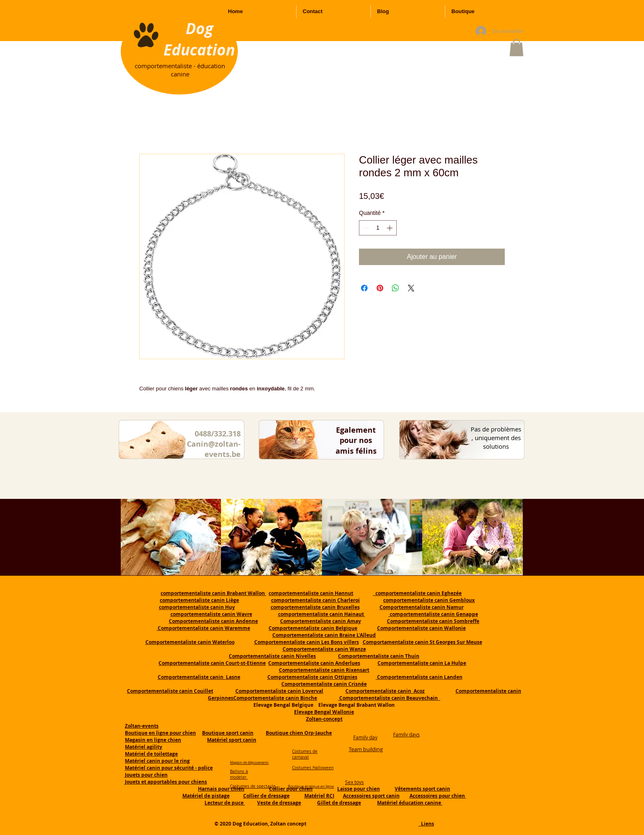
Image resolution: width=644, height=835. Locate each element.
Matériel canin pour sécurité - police (169, 768)
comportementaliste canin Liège (199, 600)
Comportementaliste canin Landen (419, 677)
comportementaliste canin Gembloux (429, 600)
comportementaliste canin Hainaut (322, 614)
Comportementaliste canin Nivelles (272, 656)
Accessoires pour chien (438, 796)
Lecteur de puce (225, 803)
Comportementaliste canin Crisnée (324, 684)
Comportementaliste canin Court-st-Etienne (212, 663)
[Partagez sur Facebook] (364, 288)
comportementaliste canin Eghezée (417, 593)
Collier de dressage (266, 796)
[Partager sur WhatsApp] (396, 288)
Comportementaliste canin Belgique (313, 628)
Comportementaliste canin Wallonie (421, 628)
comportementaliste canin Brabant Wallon (213, 593)
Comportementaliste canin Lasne (199, 677)
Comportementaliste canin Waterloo (190, 642)
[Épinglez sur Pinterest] (380, 288)
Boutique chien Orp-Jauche (299, 733)
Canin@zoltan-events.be (214, 449)
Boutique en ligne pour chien (160, 733)
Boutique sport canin (228, 733)
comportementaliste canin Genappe (433, 614)
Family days (406, 734)
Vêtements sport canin (422, 789)
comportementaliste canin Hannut (311, 593)
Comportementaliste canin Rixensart (324, 670)
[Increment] (390, 228)
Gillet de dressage (339, 803)
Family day (365, 737)
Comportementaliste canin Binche (275, 698)
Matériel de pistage (206, 796)
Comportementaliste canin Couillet (170, 691)
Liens (426, 824)
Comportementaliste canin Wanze (324, 649)
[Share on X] (411, 288)
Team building (366, 749)
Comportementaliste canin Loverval (279, 691)
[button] (516, 48)
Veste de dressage (279, 803)
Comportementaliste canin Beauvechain (389, 698)
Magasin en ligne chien (153, 740)
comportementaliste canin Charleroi (315, 600)
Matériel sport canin (232, 740)
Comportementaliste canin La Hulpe (422, 663)
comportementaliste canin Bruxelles (315, 607)
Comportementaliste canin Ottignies (312, 677)
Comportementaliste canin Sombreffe (433, 621)
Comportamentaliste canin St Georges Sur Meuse (422, 642)
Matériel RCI (319, 796)
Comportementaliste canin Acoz (385, 691)
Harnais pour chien (221, 789)
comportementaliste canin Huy (197, 607)
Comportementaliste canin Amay (321, 621)
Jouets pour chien (146, 775)
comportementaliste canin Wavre (211, 614)
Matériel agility (144, 747)
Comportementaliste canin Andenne (213, 621)
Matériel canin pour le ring (157, 761)
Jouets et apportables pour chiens (166, 782)
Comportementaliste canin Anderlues (314, 663)
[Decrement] (365, 228)
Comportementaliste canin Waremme (204, 628)
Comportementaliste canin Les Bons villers (307, 642)
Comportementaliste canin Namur (422, 607)
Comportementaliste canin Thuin (379, 656)
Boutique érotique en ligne (311, 787)
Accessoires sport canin (371, 796)
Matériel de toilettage (151, 754)
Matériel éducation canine (410, 803)
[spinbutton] (378, 228)
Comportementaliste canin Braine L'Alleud (324, 635)
